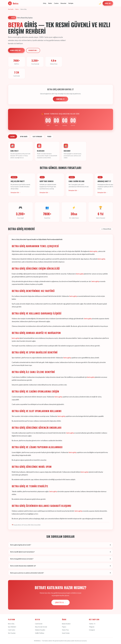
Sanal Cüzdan (66, 633)
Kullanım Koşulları (40, 630)
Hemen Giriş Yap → (16, 50)
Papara (64, 627)
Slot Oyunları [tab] (37, 136)
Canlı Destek (39, 624)
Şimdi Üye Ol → (61, 602)
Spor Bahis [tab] (24, 136)
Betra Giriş (11, 624)
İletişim (71, 3)
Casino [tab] (13, 136)
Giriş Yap (108, 3)
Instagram (92, 630)
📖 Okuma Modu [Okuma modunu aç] (106, 229)
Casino (56, 3)
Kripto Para (65, 630)
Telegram (92, 627)
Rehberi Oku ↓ (33, 50)
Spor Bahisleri (12, 627)
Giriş (45, 3)
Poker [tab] (49, 136)
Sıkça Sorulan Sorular (41, 627)
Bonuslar (63, 3)
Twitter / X (92, 624)
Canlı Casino (12, 630)
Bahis (50, 3)
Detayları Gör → (16, 193)
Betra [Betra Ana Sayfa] (13, 3)
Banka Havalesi (66, 624)
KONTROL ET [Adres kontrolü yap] (61, 99)
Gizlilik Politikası (40, 633)
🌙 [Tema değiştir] (100, 3)
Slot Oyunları (12, 633)
